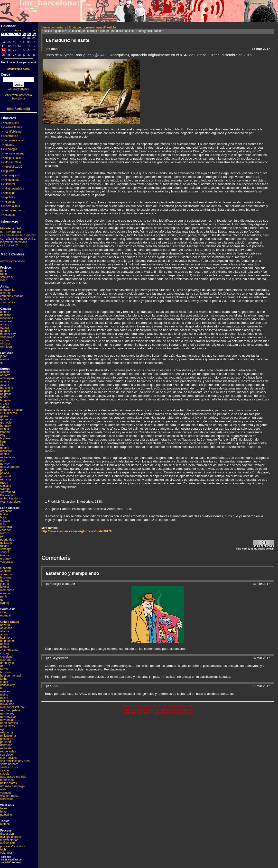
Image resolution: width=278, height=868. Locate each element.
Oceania (6, 568)
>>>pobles (8, 197)
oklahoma (7, 732)
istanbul (5, 432)
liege (3, 442)
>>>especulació (11, 158)
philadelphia (8, 736)
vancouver (7, 337)
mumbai (5, 615)
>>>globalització (12, 167)
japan (4, 356)
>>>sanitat (8, 202)
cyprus (5, 407)
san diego (7, 755)
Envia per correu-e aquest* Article (92, 27)
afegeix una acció (19, 69)
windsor (5, 344)
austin (4, 634)
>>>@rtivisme (10, 123)
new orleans (8, 720)
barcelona (7, 388)
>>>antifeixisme (11, 132)
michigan (6, 701)
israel (4, 812)
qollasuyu (6, 543)
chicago (5, 653)
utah (3, 789)
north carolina (9, 723)
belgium (5, 391)
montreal (6, 321)
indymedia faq (9, 840)
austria (5, 385)
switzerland (8, 492)
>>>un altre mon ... (13, 210)
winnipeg (6, 347)
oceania (5, 593)
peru (3, 536)
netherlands (8, 457)
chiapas (5, 521)
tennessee (7, 780)
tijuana (5, 555)
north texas (7, 726)
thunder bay (8, 334)
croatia (5, 404)
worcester (7, 799)
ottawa (5, 328)
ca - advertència (11, 232)
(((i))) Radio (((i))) (19, 109)
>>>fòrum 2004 (11, 162)
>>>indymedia (10, 180)
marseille (6, 451)
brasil (4, 517)
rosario (5, 546)
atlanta (5, 631)
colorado (6, 660)
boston (5, 644)
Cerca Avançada (19, 89)
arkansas (6, 628)
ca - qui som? (9, 245)
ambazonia (7, 290)
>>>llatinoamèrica (13, 189)
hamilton (6, 315)
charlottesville (9, 650)
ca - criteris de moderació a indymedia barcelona (18, 240)
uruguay (5, 559)
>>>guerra (8, 171)
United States (10, 622)
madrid (5, 448)
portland (5, 742)
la (1, 688)
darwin (5, 581)
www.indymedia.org (13, 261)
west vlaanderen (11, 502)
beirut (4, 808)
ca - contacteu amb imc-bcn (18, 235)
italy (3, 435)
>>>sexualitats (10, 206)
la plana (5, 438)
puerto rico (7, 540)
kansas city (7, 685)
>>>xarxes (8, 215)
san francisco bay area (15, 761)
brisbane (6, 578)
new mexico (8, 717)
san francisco (9, 758)
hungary (5, 426)
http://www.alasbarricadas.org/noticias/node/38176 (76, 531)
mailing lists (8, 843)
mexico (5, 533)
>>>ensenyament (12, 154)
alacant (5, 372)
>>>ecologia (9, 149)
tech (3, 850)
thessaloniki (8, 495)
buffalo (5, 647)
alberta (5, 312)
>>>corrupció (9, 136)
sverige (5, 489)
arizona (5, 625)
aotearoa (6, 574)
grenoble (6, 423)
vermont (5, 793)
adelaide (6, 571)
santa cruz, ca (9, 767)
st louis (5, 774)
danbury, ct (7, 663)
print (3, 271)
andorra (5, 375)
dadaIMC (6, 862)
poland (5, 473)
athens (5, 381)
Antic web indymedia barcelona (19, 97)
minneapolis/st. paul (13, 707)
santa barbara (9, 764)
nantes (5, 454)
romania (5, 479)
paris (3, 470)
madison (6, 691)
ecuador (5, 530)
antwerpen (7, 378)
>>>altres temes (11, 127)
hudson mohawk (11, 676)
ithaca (4, 682)
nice (3, 461)
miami (4, 698)
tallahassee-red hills (13, 777)
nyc (3, 729)
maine (4, 695)
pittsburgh (7, 739)
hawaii (4, 669)
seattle (5, 770)
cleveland (6, 657)
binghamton (8, 641)
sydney (5, 603)
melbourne (7, 590)
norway (5, 464)
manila (5, 359)
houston (5, 672)
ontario (5, 325)
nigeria (5, 299)
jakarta (5, 584)
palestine (6, 815)
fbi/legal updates (11, 837)
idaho (4, 679)
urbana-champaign (12, 786)
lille (2, 445)
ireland (5, 429)
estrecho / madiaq (12, 296)
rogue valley (8, 751)
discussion (7, 834)
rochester (6, 748)
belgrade (6, 394)
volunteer (6, 853)
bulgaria (5, 400)
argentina (6, 511)
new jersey (7, 714)
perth (4, 597)
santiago (6, 549)
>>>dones (8, 145)
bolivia (4, 514)
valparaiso (7, 562)
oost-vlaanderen (11, 467)
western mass (9, 796)
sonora (5, 552)
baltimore (6, 638)
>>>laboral (8, 184)
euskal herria (9, 413)
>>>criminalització (13, 140)
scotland (6, 486)
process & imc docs (13, 846)
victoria (5, 340)
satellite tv (7, 277)
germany (6, 419)
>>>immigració (11, 175)
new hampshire (10, 710)
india (3, 612)
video (4, 280)
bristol (4, 397)
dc (2, 666)
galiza (4, 416)
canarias (6, 293)
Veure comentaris (54, 27)
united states (9, 783)
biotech (5, 824)
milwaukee (7, 704)
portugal (5, 476)
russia (4, 483)
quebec (5, 331)
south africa (8, 302)
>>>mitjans (8, 193)
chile (3, 524)
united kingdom (10, 498)
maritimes (7, 318)
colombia (6, 527)
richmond (6, 745)
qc (2, 362)
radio (4, 274)
